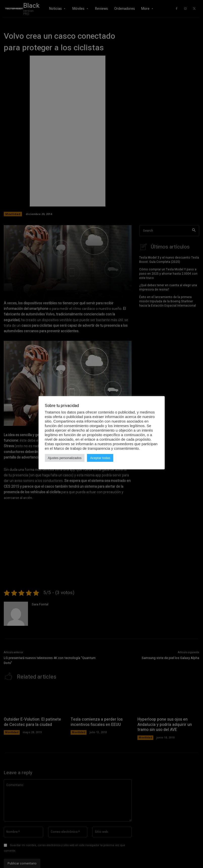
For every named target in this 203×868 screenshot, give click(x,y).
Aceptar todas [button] (100, 458)
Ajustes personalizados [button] (65, 458)
